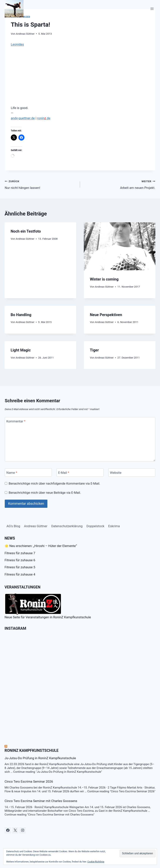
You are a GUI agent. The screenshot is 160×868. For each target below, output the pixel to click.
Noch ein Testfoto (26, 231)
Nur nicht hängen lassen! (41, 184)
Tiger (94, 350)
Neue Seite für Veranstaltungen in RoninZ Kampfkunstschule (48, 606)
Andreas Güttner (25, 34)
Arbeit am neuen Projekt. (119, 184)
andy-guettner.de (23, 118)
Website (116, 473)
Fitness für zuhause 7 (20, 553)
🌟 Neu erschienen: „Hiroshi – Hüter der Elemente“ (41, 546)
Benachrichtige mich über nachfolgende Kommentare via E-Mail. (55, 483)
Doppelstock (95, 526)
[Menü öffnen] (152, 9)
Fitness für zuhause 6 (20, 560)
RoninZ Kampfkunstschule (32, 750)
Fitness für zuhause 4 (20, 574)
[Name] (28, 473)
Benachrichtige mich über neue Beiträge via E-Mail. (45, 493)
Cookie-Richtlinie (96, 862)
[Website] (132, 473)
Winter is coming (104, 279)
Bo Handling (21, 315)
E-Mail (64, 473)
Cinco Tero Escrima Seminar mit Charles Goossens (41, 801)
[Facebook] (8, 830)
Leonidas (17, 44)
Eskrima (114, 526)
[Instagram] (23, 830)
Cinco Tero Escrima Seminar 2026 (29, 781)
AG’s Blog (13, 526)
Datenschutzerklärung (67, 526)
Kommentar (16, 421)
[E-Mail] (80, 473)
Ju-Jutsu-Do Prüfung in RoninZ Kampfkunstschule (40, 758)
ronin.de (44, 118)
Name (12, 473)
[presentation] (120, 246)
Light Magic (21, 350)
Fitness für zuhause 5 (20, 567)
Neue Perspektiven (106, 315)
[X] (15, 830)
